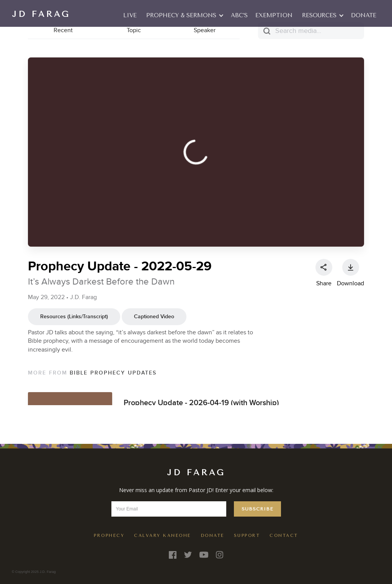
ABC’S (239, 15)
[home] (41, 13)
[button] (184, 15)
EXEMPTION (274, 15)
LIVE (130, 15)
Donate (364, 15)
